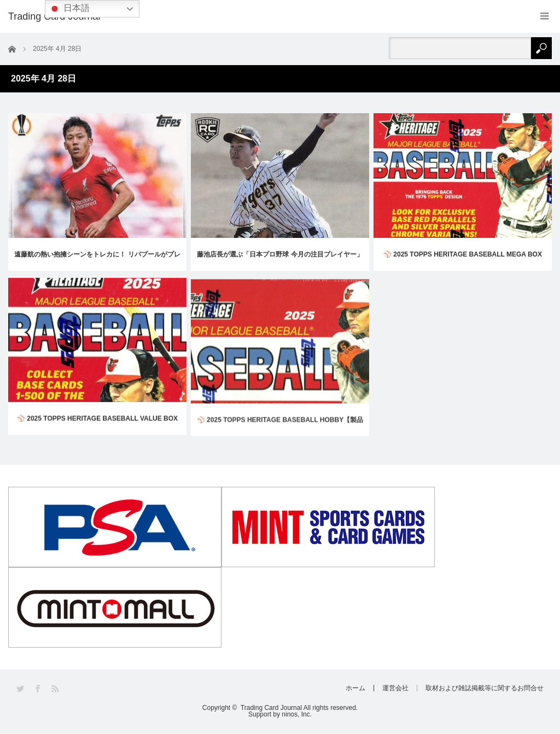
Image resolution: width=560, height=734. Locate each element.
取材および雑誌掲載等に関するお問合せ (485, 688)
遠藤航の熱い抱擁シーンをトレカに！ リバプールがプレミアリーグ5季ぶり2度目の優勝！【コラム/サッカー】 (97, 261)
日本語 (69, 9)
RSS (56, 689)
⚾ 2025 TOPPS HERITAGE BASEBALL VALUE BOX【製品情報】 (97, 430)
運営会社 (395, 688)
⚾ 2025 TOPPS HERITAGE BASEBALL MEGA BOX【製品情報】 (463, 262)
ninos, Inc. (297, 714)
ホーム (355, 688)
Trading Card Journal (271, 708)
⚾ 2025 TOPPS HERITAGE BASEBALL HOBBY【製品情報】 (280, 439)
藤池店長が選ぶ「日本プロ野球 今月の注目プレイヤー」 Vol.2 (280, 261)
